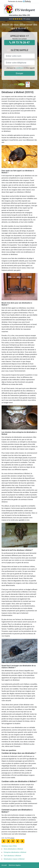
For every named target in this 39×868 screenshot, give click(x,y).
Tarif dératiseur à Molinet (12, 856)
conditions (20, 68)
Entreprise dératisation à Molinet (15, 852)
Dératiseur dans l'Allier (9, 846)
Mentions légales (15, 865)
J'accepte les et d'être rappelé (20, 68)
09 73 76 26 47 (19, 42)
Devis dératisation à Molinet (13, 849)
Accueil (4, 865)
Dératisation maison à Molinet (14, 859)
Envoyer (20, 73)
